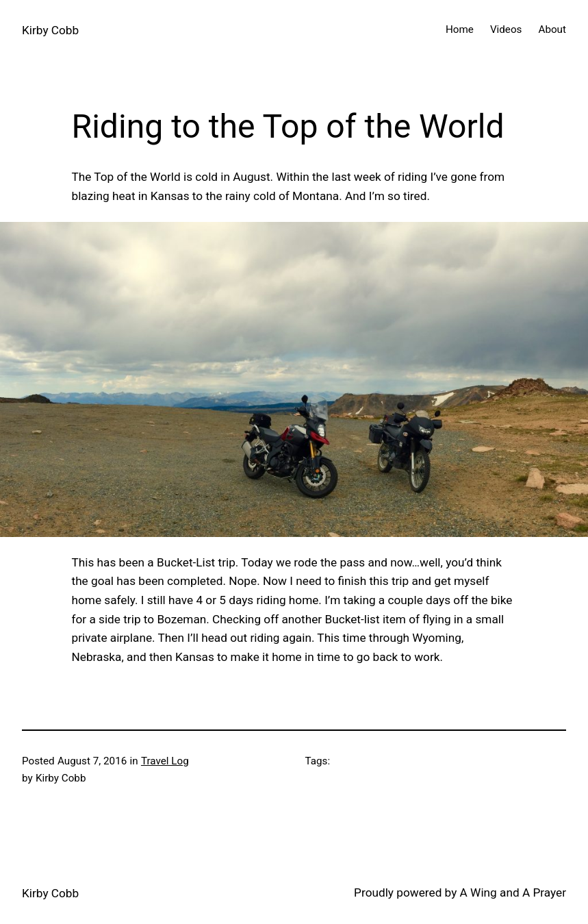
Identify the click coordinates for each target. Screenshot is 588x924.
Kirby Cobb (50, 30)
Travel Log (165, 761)
